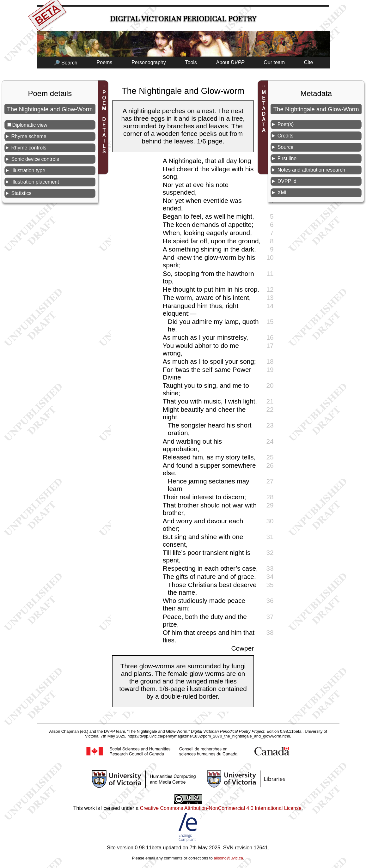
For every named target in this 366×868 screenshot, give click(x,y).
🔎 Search (66, 63)
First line (287, 158)
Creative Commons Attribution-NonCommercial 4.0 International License (220, 808)
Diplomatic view (30, 125)
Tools (191, 62)
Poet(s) (286, 124)
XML (283, 193)
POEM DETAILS (104, 122)
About (230, 62)
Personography (149, 62)
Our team (274, 62)
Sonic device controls (35, 159)
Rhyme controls (29, 148)
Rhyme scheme (29, 136)
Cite (308, 62)
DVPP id (287, 181)
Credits (286, 136)
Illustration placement (35, 182)
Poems (105, 62)
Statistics (21, 193)
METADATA (264, 111)
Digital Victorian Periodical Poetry (183, 19)
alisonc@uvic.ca (228, 858)
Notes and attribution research (311, 170)
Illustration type (28, 170)
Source (286, 147)
